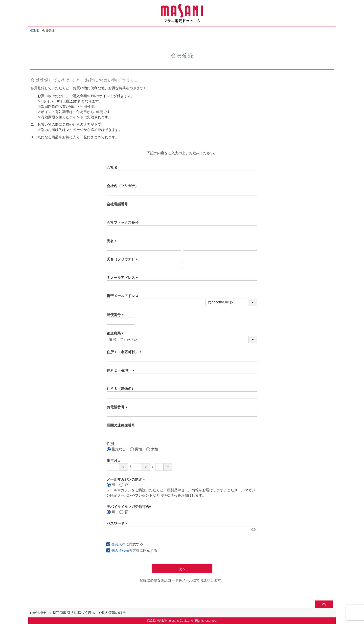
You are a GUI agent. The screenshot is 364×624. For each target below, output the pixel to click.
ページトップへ (324, 604)
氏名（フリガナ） (123, 259)
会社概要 (39, 613)
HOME (34, 31)
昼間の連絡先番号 (121, 425)
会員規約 (118, 544)
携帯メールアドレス (123, 296)
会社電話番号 (117, 204)
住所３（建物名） (121, 389)
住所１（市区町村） (125, 352)
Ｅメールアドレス (123, 278)
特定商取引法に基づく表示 (74, 613)
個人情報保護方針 (125, 550)
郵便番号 (116, 315)
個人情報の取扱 (113, 613)
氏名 (112, 241)
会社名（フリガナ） (123, 186)
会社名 (112, 167)
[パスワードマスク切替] (253, 530)
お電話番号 (118, 407)
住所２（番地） (121, 370)
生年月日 (114, 460)
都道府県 (116, 333)
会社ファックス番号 (123, 222)
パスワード (118, 523)
